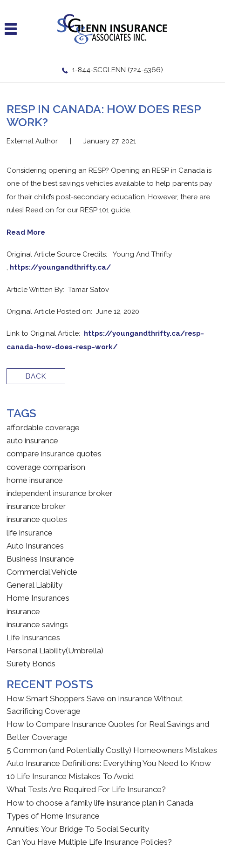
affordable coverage (43, 427)
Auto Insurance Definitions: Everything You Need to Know (109, 763)
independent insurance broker (60, 493)
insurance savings (37, 624)
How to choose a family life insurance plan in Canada (100, 803)
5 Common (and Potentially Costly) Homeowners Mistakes (112, 750)
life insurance (30, 533)
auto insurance (32, 441)
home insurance (35, 480)
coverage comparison (46, 467)
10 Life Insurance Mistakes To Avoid (70, 776)
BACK (36, 376)
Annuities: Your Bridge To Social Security (78, 829)
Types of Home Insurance (53, 816)
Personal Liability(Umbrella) (55, 651)
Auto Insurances (35, 546)
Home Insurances (38, 598)
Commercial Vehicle (42, 572)
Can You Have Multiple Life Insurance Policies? (89, 842)
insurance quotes (37, 519)
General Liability (34, 585)
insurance (23, 611)
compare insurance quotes (54, 454)
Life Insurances (33, 637)
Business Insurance (40, 559)
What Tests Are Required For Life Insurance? (86, 789)
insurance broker (36, 506)
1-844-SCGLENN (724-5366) (118, 70)
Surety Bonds (31, 664)
